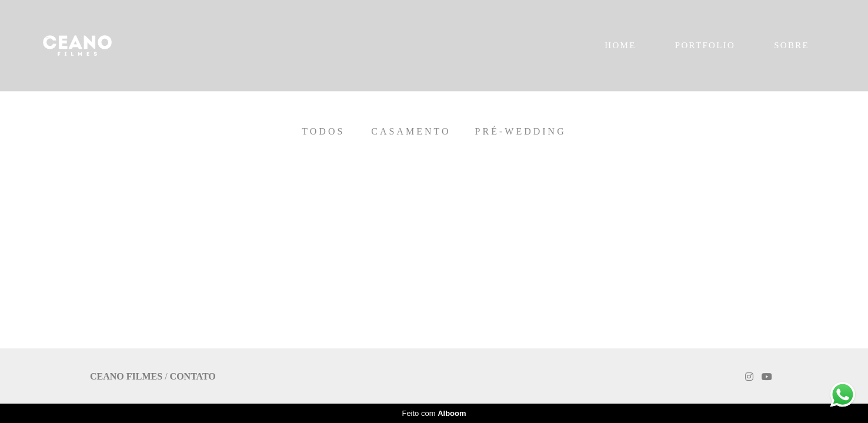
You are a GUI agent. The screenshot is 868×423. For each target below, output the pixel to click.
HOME (620, 45)
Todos (323, 132)
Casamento (411, 132)
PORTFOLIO (705, 45)
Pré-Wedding (521, 132)
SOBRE (792, 45)
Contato (193, 377)
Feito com (434, 413)
